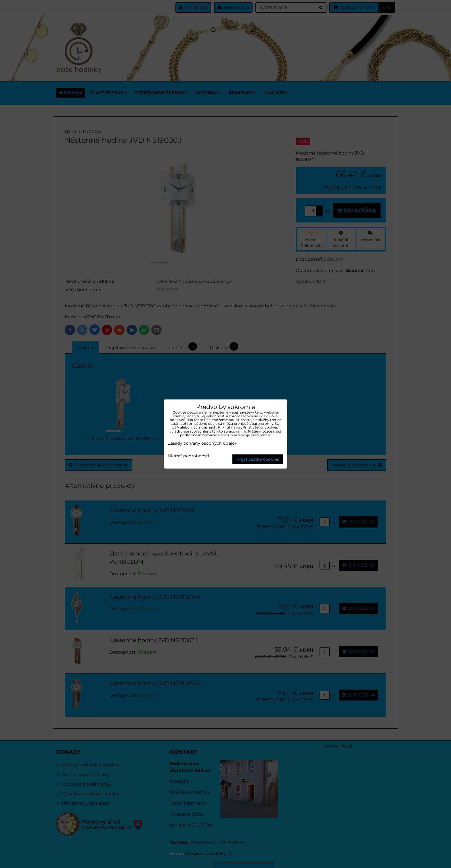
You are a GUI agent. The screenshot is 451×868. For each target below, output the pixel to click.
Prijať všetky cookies (258, 459)
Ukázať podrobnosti (189, 456)
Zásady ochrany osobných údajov (202, 443)
